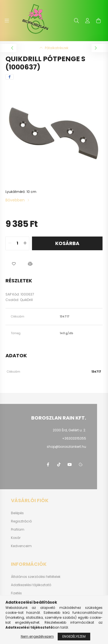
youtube (70, 465)
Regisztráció (21, 521)
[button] (14, 264)
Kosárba (67, 243)
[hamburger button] (7, 21)
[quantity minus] (10, 243)
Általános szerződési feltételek (36, 577)
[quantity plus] (25, 243)
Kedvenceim (21, 546)
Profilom (18, 530)
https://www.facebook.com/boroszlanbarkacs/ (48, 465)
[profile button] (87, 21)
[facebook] (10, 77)
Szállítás (18, 601)
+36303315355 (74, 438)
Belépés (17, 513)
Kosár (16, 538)
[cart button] (98, 21)
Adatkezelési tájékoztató (31, 585)
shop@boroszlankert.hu (66, 447)
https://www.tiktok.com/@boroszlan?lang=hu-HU (59, 465)
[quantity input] (17, 243)
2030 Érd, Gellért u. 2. (69, 430)
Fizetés (16, 593)
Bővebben (15, 200)
